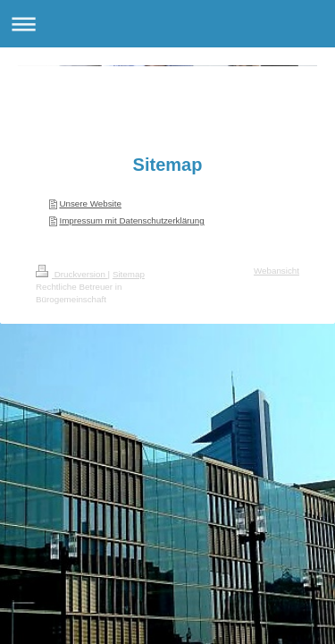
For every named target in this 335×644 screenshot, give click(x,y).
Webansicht (276, 271)
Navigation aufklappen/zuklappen (167, 24)
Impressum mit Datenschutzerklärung (131, 220)
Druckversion (72, 274)
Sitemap (129, 274)
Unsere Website (90, 203)
